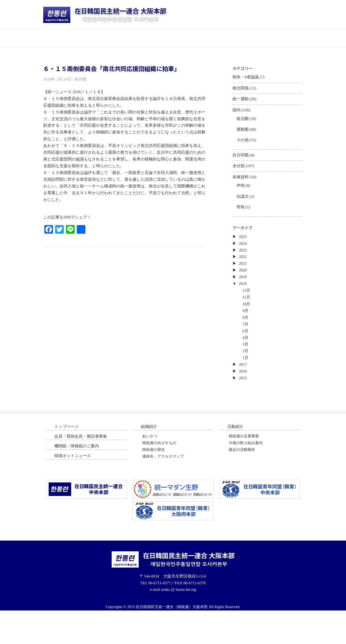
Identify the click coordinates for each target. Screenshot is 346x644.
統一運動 (241, 102)
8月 (247, 340)
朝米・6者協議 (247, 78)
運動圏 (243, 135)
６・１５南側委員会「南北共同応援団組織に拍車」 (112, 69)
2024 (244, 259)
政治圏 (243, 124)
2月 (247, 377)
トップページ (65, 38)
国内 (237, 114)
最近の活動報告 (242, 481)
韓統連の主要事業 (244, 466)
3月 (247, 370)
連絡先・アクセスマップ (163, 488)
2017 (244, 392)
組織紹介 (149, 456)
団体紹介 (108, 38)
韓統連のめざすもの (159, 473)
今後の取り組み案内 (246, 473)
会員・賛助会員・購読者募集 (82, 466)
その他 (243, 147)
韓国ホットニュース (281, 38)
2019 (244, 296)
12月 (248, 311)
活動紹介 (151, 38)
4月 (247, 362)
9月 (247, 333)
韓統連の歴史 (154, 481)
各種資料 (241, 187)
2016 (244, 399)
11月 (247, 318)
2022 (244, 274)
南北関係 (241, 90)
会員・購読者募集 (195, 38)
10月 (248, 326)
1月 (247, 384)
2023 (244, 267)
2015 (244, 406)
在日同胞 (241, 163)
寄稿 (241, 220)
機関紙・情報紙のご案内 (78, 476)
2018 (244, 303)
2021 (244, 282)
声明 (241, 197)
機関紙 (238, 38)
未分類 (239, 175)
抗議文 (243, 208)
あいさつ (150, 466)
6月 (247, 355)
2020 (244, 289)
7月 (247, 348)
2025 (244, 252)
